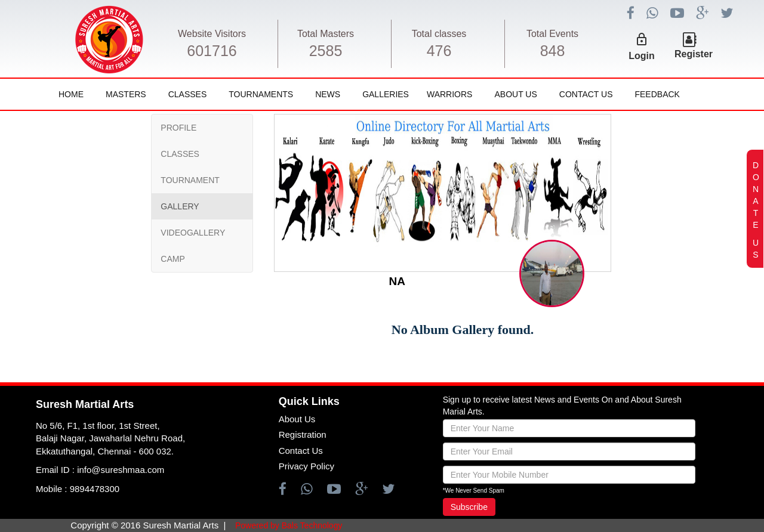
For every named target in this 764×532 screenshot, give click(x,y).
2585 (326, 51)
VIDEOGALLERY (193, 233)
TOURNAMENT (190, 180)
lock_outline (642, 39)
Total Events (552, 34)
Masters (126, 94)
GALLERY (180, 206)
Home (71, 94)
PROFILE (178, 128)
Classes (188, 94)
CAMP (172, 259)
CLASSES (180, 154)
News (328, 94)
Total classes (439, 34)
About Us (515, 94)
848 (553, 51)
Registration (303, 434)
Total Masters (326, 34)
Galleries (386, 94)
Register (694, 54)
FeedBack (657, 94)
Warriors (449, 94)
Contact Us (586, 94)
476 (439, 51)
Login (642, 56)
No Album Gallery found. (463, 330)
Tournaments (261, 94)
